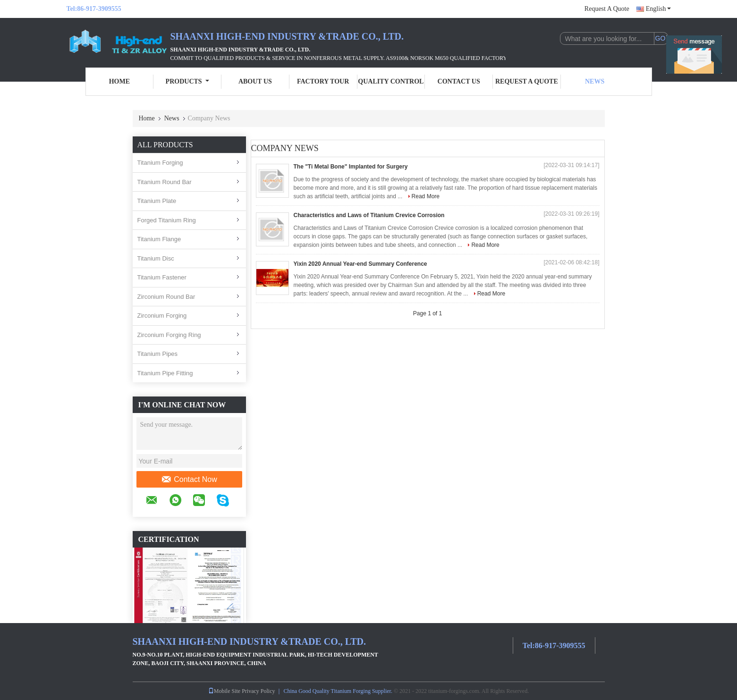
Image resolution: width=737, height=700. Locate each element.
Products (187, 81)
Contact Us (459, 81)
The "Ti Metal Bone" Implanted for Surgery (351, 167)
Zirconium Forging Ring (169, 335)
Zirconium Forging (162, 316)
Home (119, 81)
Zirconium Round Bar (166, 297)
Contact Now (189, 480)
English (658, 9)
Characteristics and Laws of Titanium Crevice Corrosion (369, 215)
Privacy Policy (258, 691)
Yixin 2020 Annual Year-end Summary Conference (360, 264)
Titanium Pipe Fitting (165, 373)
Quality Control (391, 81)
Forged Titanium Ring (167, 220)
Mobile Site (224, 691)
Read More (426, 196)
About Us (255, 81)
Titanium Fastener (162, 277)
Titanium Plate (157, 201)
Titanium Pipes (158, 354)
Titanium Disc (156, 258)
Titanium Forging (160, 163)
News (595, 81)
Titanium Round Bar (165, 182)
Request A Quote (607, 9)
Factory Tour (323, 81)
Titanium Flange (159, 239)
